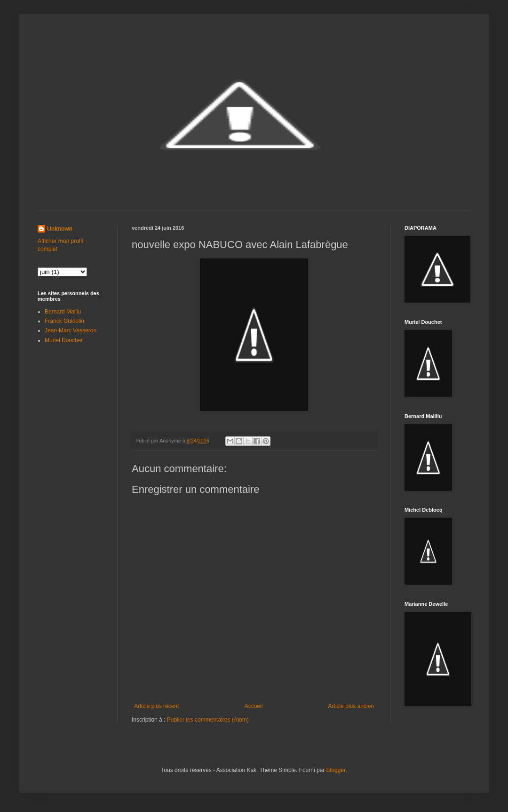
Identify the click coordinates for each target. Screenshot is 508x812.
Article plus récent (156, 706)
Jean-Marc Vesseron (71, 330)
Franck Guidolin (64, 321)
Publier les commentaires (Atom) (208, 720)
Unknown (60, 229)
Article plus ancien (351, 706)
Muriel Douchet (64, 340)
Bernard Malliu (63, 312)
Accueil (254, 706)
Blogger (336, 770)
